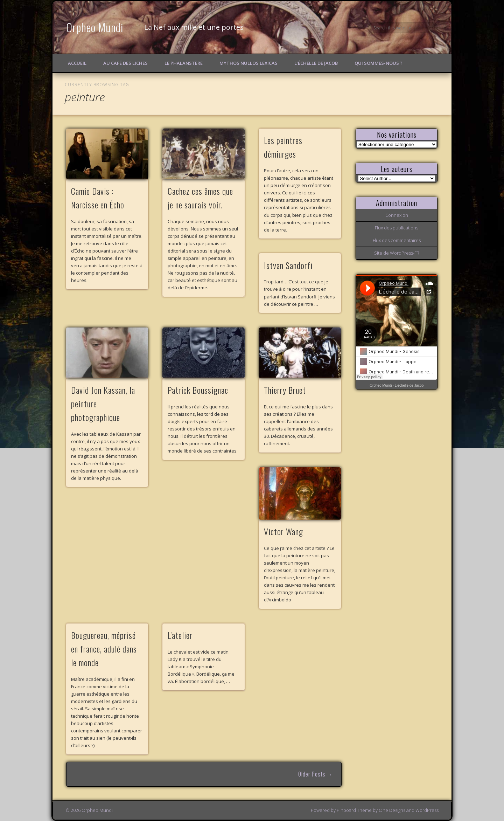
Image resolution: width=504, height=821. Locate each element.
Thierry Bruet (285, 390)
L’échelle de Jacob (316, 63)
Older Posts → (316, 774)
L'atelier (180, 635)
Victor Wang (283, 531)
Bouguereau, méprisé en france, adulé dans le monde (104, 649)
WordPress (427, 810)
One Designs (392, 810)
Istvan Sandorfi (288, 265)
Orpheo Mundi (95, 27)
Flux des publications (397, 228)
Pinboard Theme (354, 810)
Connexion (397, 215)
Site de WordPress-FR (397, 253)
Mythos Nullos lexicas (248, 63)
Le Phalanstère (184, 63)
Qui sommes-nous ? (379, 63)
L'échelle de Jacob (409, 385)
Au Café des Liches (125, 63)
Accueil (77, 63)
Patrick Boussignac (198, 390)
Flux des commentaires (397, 240)
